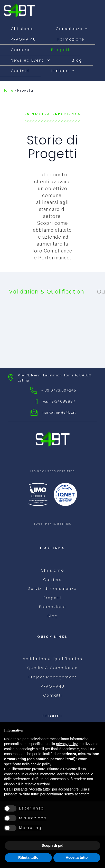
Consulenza (72, 29)
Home (8, 90)
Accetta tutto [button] (77, 857)
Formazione (71, 39)
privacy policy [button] (67, 744)
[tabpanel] (52, 329)
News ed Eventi (31, 60)
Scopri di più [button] (52, 845)
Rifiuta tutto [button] (28, 857)
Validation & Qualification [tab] (47, 292)
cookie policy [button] (41, 764)
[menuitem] (63, 71)
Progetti (60, 50)
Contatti (20, 71)
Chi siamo (22, 29)
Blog (77, 60)
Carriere (20, 50)
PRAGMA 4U (23, 39)
